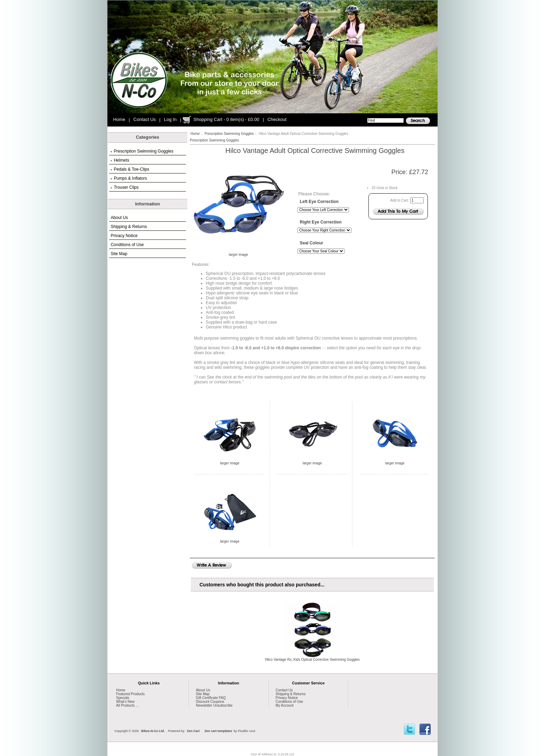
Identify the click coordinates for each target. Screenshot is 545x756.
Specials (123, 698)
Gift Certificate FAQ (211, 698)
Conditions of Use (127, 245)
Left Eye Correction (319, 202)
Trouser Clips (124, 187)
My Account (285, 705)
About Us (119, 218)
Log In (170, 119)
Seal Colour (312, 243)
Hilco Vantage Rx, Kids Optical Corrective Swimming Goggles (312, 660)
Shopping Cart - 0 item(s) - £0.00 (226, 119)
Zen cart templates (218, 731)
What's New (125, 702)
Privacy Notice (124, 236)
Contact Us (145, 119)
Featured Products (130, 694)
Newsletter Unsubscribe (214, 705)
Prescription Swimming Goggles (229, 134)
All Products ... (127, 705)
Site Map (119, 254)
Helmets (120, 160)
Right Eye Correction (321, 222)
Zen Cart (193, 731)
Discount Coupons (210, 702)
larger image (230, 462)
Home (119, 119)
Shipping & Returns (129, 227)
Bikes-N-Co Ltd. (153, 731)
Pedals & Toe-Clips (130, 169)
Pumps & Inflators (129, 178)
